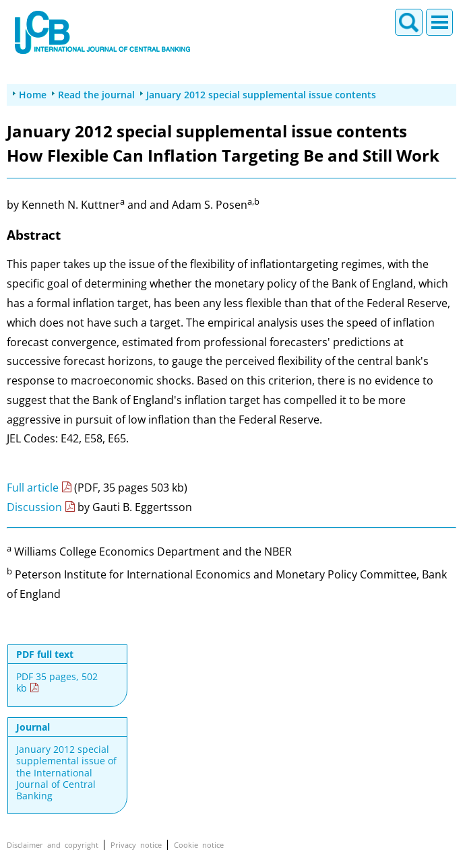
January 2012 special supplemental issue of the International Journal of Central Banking (66, 772)
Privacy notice (136, 845)
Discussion (34, 507)
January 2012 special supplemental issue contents (261, 95)
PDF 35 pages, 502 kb (57, 682)
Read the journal (96, 95)
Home (33, 95)
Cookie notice (199, 845)
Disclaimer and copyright (53, 845)
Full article (33, 488)
